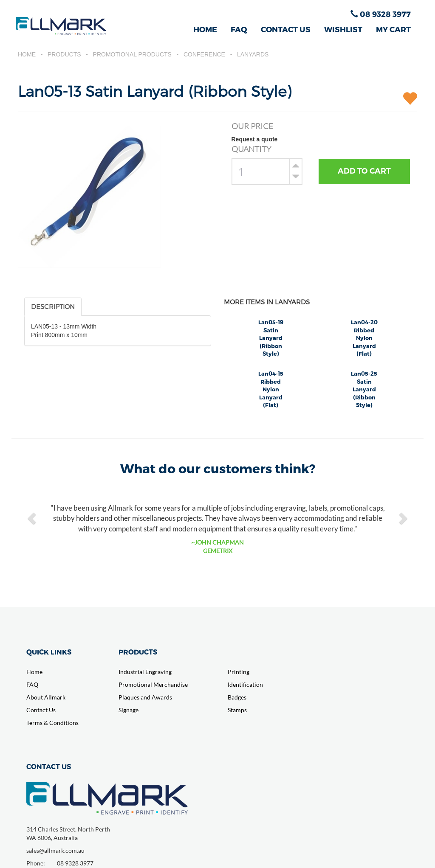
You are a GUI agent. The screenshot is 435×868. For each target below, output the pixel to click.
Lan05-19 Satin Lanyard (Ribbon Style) (271, 338)
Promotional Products (132, 54)
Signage (129, 710)
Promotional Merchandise (153, 684)
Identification (245, 684)
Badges (237, 697)
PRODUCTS (138, 652)
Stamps (237, 710)
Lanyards (253, 54)
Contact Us (41, 710)
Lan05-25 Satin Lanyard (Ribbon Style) (364, 389)
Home (27, 54)
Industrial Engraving (145, 672)
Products (64, 54)
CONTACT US (286, 29)
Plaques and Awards (145, 697)
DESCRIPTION (53, 306)
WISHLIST (343, 29)
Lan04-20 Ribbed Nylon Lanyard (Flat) (364, 338)
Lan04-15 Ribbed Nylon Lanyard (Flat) (271, 389)
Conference (204, 54)
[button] (33, 518)
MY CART (393, 29)
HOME (205, 29)
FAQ (239, 29)
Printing (239, 672)
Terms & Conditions (52, 723)
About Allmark (46, 697)
